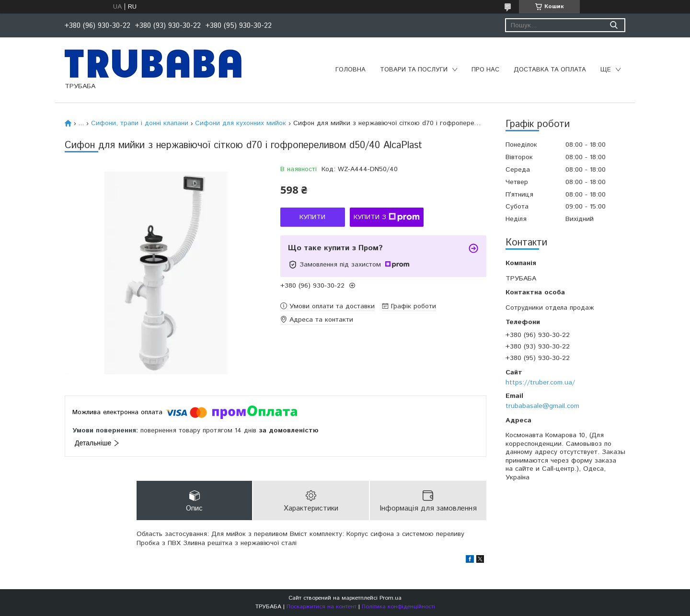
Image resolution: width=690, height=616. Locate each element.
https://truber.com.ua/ (540, 383)
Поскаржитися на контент (322, 607)
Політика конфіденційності (398, 607)
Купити (312, 217)
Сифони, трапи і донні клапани (140, 123)
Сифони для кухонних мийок (241, 123)
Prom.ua (391, 598)
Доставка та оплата (550, 70)
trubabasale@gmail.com (542, 406)
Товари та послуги (414, 70)
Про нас (485, 70)
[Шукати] (614, 25)
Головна (351, 70)
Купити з (387, 217)
